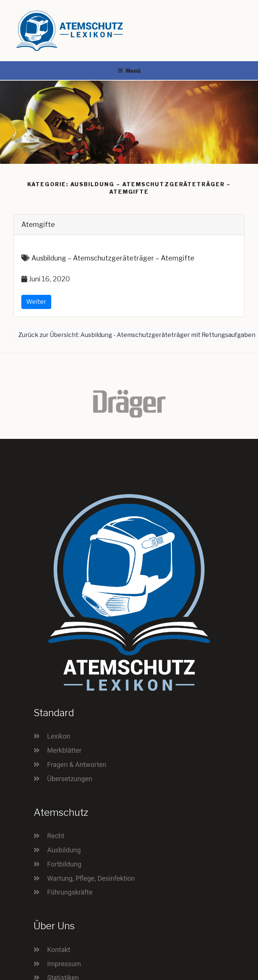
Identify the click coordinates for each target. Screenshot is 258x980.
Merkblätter (64, 750)
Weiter (36, 302)
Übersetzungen (70, 779)
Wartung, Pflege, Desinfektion (91, 878)
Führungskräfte (70, 892)
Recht (56, 836)
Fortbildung (64, 864)
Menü (129, 71)
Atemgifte (38, 224)
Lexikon (59, 736)
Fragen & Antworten (77, 764)
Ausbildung (64, 850)
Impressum (64, 964)
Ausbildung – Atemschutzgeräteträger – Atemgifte (113, 258)
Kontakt (59, 950)
